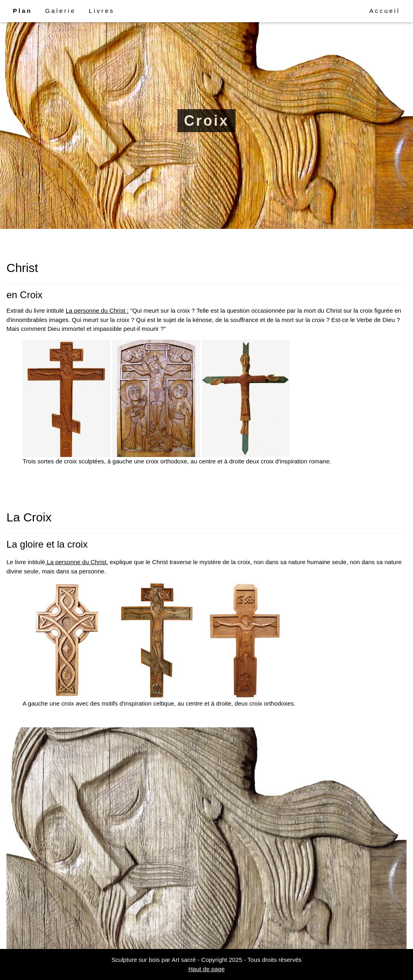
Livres (102, 11)
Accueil (385, 11)
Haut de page (206, 969)
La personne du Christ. (77, 562)
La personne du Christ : (97, 310)
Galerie (60, 11)
